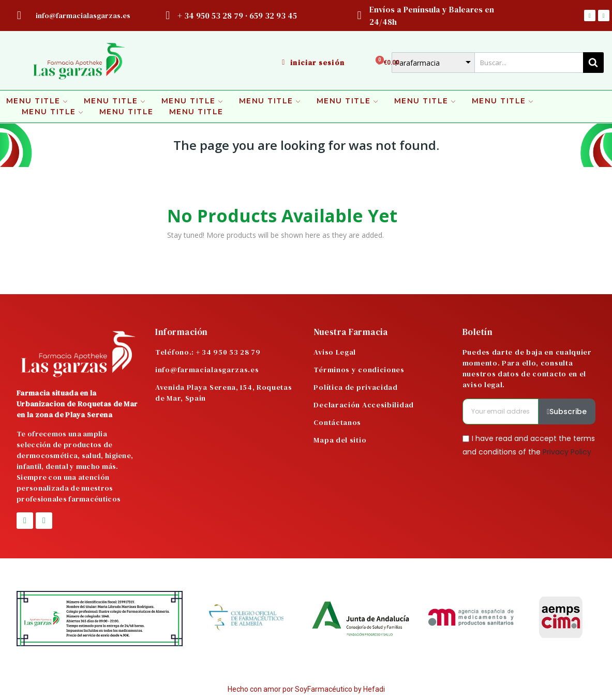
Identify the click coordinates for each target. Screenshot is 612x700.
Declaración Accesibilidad (364, 405)
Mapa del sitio (340, 440)
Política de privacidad (355, 387)
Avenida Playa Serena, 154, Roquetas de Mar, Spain (224, 393)
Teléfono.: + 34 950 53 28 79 (208, 352)
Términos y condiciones (359, 370)
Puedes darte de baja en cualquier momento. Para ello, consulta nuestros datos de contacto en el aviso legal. (527, 368)
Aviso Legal (335, 352)
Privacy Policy (567, 451)
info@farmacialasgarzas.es (207, 370)
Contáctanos (337, 422)
